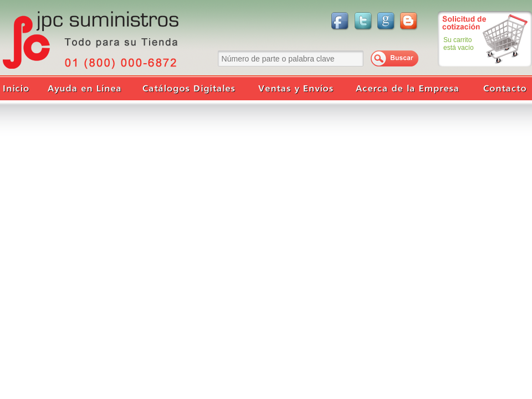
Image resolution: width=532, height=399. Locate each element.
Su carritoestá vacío (459, 44)
